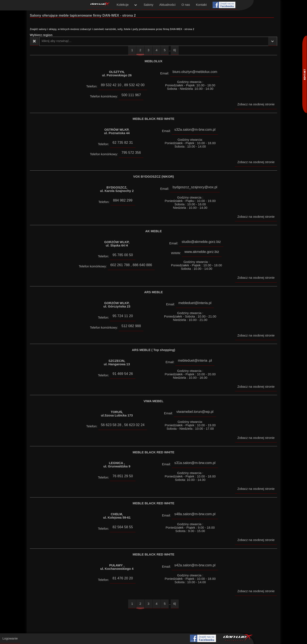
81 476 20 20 (123, 578)
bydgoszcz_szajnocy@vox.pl (195, 187)
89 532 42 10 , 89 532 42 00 (123, 85)
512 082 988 (131, 326)
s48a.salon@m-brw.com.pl (195, 514)
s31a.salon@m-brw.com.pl (195, 463)
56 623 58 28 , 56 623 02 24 (123, 425)
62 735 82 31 (123, 142)
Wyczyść (34, 41)
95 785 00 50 (123, 255)
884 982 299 (123, 200)
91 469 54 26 (123, 374)
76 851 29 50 (123, 476)
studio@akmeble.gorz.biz (201, 242)
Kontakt (201, 5)
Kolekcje (123, 5)
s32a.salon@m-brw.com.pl (195, 129)
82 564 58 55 (123, 527)
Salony (148, 5)
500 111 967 (131, 95)
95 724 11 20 (123, 316)
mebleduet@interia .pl (195, 360)
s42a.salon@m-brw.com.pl (195, 565)
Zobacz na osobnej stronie (256, 104)
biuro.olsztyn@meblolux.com (195, 72)
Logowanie (10, 638)
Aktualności (167, 5)
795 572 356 (131, 152)
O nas (186, 5)
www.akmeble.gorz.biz (202, 252)
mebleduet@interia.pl (195, 303)
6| (175, 50)
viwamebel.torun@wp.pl (195, 412)
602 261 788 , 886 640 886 (131, 265)
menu (136, 5)
